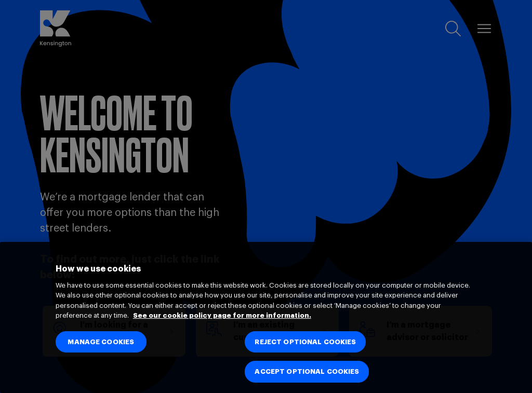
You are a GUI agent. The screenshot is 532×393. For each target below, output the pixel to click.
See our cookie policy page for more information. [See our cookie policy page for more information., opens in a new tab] (222, 315)
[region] (266, 317)
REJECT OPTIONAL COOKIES (305, 342)
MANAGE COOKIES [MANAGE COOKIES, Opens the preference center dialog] (101, 342)
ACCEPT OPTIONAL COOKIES (307, 371)
